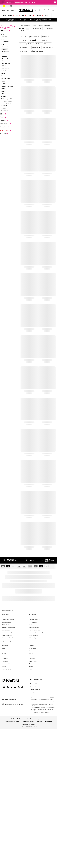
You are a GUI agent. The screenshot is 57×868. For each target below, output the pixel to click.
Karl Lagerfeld (6, 664)
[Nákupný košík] (53, 10)
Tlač (18, 719)
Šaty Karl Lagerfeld (34, 630)
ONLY (30, 669)
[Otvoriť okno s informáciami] (55, 2)
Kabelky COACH (33, 635)
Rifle (35, 25)
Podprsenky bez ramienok (36, 633)
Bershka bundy (33, 622)
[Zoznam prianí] (49, 10)
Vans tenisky (6, 614)
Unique (31, 651)
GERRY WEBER (33, 661)
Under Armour (6, 651)
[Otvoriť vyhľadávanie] (53, 16)
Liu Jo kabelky (33, 614)
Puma (30, 656)
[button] (36, 28)
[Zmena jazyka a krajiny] (53, 6)
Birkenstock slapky (34, 627)
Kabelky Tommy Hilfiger (9, 627)
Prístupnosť (49, 722)
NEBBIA (4, 656)
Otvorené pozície (27, 719)
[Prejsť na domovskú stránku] (26, 10)
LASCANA (5, 659)
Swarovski (5, 646)
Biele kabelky (32, 638)
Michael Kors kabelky (8, 638)
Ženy (4, 10)
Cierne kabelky (6, 630)
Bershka (48, 25)
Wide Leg (41, 25)
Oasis (4, 648)
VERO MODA (32, 648)
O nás (13, 719)
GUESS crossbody (7, 622)
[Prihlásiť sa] (40, 10)
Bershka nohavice (7, 617)
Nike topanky (32, 625)
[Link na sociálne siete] (4, 687)
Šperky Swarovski (7, 635)
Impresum (40, 722)
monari (4, 666)
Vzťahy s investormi (40, 719)
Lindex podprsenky (7, 633)
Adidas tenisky (6, 625)
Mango (31, 653)
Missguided (5, 661)
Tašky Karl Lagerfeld (34, 620)
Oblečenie (28, 25)
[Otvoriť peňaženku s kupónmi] (35, 10)
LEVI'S (31, 664)
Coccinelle (32, 646)
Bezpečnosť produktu (29, 724)
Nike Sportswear (7, 669)
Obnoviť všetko (37, 51)
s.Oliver (4, 653)
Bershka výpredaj (33, 617)
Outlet (6, 6)
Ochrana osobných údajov (12, 722)
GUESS (31, 666)
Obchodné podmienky (28, 722)
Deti (13, 10)
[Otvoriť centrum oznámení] (44, 10)
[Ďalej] (50, 16)
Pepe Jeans (32, 659)
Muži (8, 10)
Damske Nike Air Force (8, 620)
